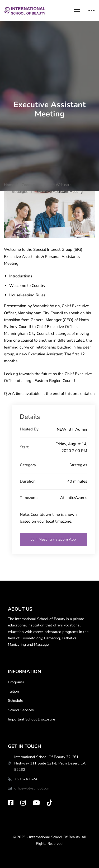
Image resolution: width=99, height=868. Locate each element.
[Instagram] (23, 803)
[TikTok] (49, 803)
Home (9, 185)
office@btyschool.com (32, 788)
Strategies (20, 192)
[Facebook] (11, 803)
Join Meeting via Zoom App (53, 539)
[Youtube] (36, 803)
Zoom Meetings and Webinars (47, 185)
